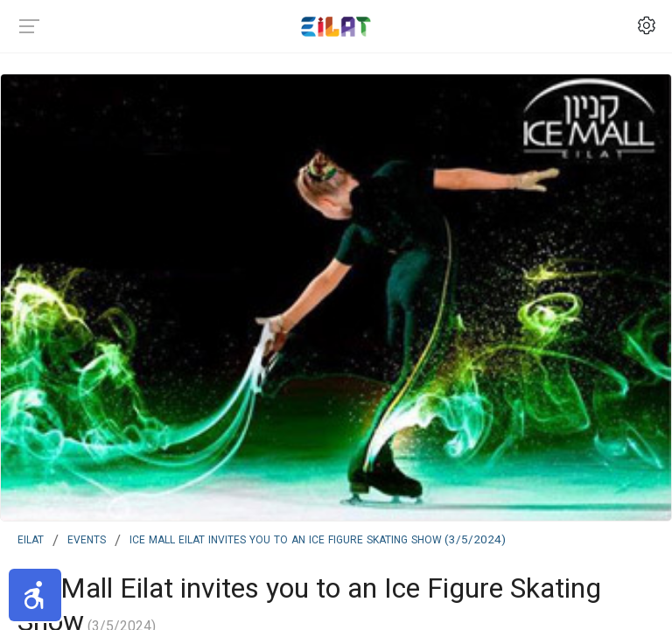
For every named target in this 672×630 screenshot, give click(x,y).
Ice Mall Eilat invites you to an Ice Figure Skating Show (318, 538)
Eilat (31, 538)
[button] (35, 595)
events (87, 538)
